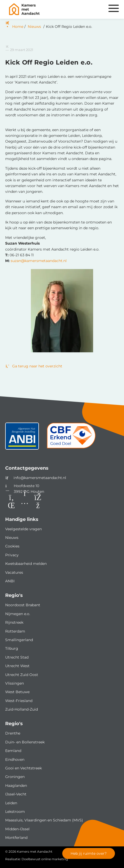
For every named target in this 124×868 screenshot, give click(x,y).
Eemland (13, 751)
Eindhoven (15, 759)
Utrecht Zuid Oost (22, 675)
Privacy (12, 555)
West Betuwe (17, 692)
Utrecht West (17, 666)
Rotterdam (15, 631)
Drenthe (13, 733)
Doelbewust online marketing (45, 859)
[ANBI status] (22, 438)
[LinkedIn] (11, 502)
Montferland (16, 838)
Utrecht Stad (17, 657)
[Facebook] (38, 502)
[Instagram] (25, 502)
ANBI (10, 581)
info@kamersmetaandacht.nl (40, 478)
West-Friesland (19, 701)
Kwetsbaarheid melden (26, 564)
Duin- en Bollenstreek (25, 742)
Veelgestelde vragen (23, 529)
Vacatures (14, 572)
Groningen (15, 777)
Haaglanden (16, 786)
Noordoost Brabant (23, 605)
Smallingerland (19, 640)
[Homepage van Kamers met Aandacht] (43, 9)
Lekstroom (15, 812)
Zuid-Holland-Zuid (22, 709)
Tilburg (12, 648)
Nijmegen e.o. (18, 614)
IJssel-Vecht (16, 794)
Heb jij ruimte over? (89, 853)
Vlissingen (15, 683)
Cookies (12, 546)
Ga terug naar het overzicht (34, 366)
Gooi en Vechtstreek (23, 768)
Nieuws (12, 538)
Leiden (11, 803)
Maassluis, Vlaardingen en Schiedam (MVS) (44, 820)
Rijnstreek (14, 622)
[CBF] (71, 438)
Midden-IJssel (17, 829)
